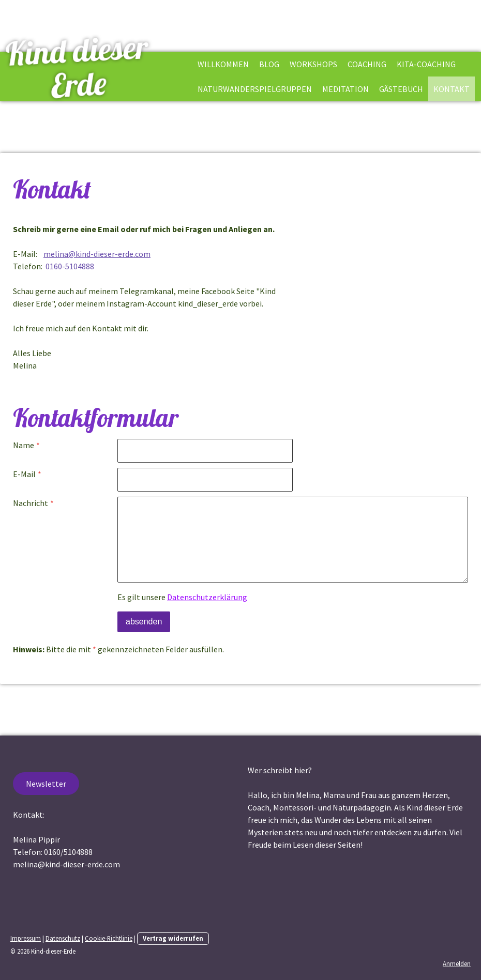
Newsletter (46, 784)
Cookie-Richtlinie (109, 938)
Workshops (313, 64)
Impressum (26, 938)
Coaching (367, 64)
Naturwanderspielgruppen (255, 89)
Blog (269, 64)
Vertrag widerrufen (173, 938)
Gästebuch (401, 89)
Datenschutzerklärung (207, 597)
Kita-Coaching (426, 64)
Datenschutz (63, 938)
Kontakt (452, 89)
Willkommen (223, 64)
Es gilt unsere (182, 597)
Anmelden (457, 963)
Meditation (345, 89)
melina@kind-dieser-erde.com (97, 254)
